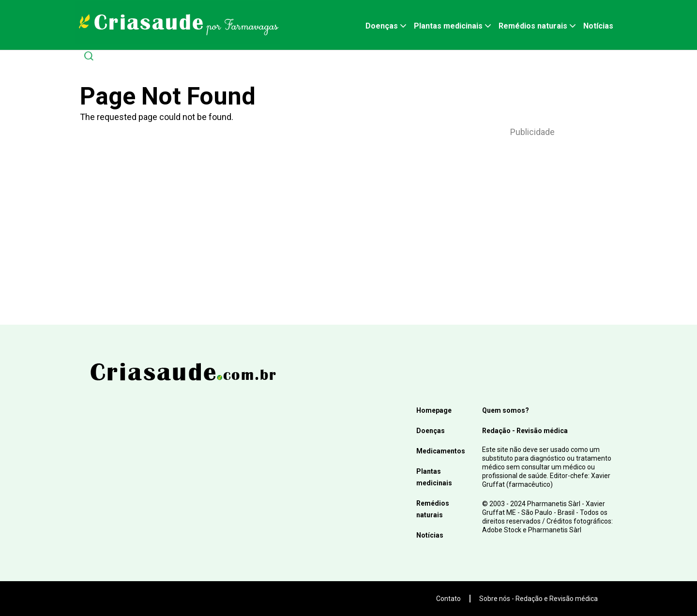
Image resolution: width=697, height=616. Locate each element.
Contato (448, 599)
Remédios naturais (533, 26)
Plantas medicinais (448, 26)
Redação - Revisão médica (525, 431)
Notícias (598, 26)
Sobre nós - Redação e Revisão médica (538, 599)
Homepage (434, 410)
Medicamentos (441, 451)
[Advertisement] (532, 218)
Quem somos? (506, 410)
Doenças (382, 26)
